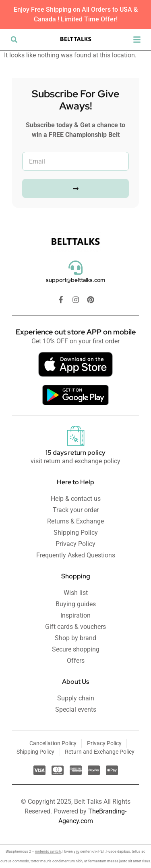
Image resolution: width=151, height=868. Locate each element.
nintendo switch (48, 851)
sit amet (135, 861)
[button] (14, 40)
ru (78, 851)
